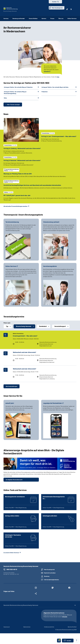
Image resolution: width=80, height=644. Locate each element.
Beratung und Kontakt (19, 18)
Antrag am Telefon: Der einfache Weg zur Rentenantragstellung (15, 93)
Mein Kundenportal (57, 8)
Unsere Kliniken (33, 18)
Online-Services (72, 18)
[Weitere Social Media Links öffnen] (36, 598)
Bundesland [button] (43, 330)
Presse (52, 18)
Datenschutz (27, 631)
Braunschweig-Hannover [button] (24, 330)
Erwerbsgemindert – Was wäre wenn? (25, 340)
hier (58, 77)
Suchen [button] (54, 2)
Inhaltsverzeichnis (49, 631)
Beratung (47, 580)
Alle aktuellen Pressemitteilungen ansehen (15, 210)
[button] (68, 641)
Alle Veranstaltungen (12, 390)
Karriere (44, 18)
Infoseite (46, 71)
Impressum (7, 631)
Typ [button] (7, 330)
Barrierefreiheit (72, 631)
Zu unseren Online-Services (11, 556)
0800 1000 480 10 (12, 573)
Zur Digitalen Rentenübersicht (14, 483)
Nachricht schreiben (50, 577)
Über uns (61, 18)
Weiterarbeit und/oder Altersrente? (24, 356)
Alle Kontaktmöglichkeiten (52, 583)
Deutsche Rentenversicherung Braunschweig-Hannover (21, 609)
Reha (5, 98)
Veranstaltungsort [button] (60, 330)
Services (6, 18)
